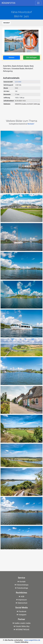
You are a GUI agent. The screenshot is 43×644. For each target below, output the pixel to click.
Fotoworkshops (21, 585)
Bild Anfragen (32, 57)
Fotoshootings (22, 588)
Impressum (22, 600)
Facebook (21, 611)
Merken (12, 57)
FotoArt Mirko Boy (22, 626)
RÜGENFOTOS (8, 3)
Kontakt (21, 582)
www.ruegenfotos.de (32, 640)
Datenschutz (21, 603)
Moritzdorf (6, 23)
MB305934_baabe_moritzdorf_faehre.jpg (27, 104)
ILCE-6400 (18, 82)
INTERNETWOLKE (21, 630)
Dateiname (7, 104)
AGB (21, 597)
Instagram (21, 615)
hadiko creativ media (21, 623)
